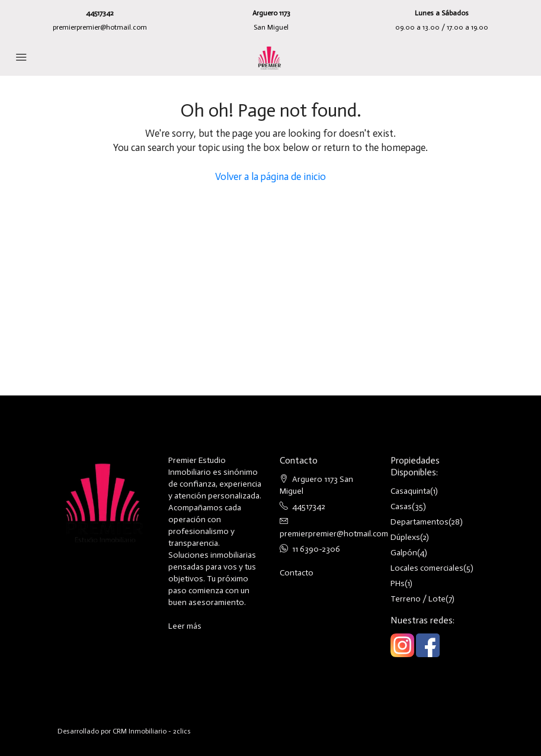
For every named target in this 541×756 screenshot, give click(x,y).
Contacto (297, 573)
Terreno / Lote (418, 599)
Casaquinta (410, 491)
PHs (398, 583)
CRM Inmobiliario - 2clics (152, 731)
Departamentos (420, 522)
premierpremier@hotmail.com (100, 27)
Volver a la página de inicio (270, 176)
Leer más (185, 626)
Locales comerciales (427, 568)
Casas (401, 506)
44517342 (100, 13)
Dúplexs (405, 537)
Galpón (404, 553)
